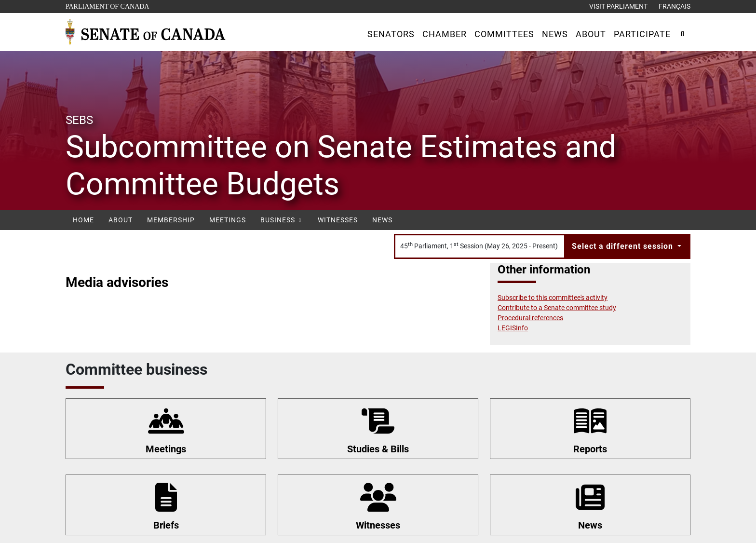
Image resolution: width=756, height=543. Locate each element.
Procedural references (530, 318)
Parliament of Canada (107, 6)
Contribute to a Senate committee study (557, 308)
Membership (171, 220)
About (121, 220)
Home (83, 220)
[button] (391, 34)
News (382, 220)
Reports (590, 449)
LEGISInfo (513, 328)
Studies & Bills (378, 449)
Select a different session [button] (624, 246)
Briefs (166, 525)
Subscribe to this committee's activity (553, 298)
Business (282, 220)
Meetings (228, 220)
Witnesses (338, 220)
